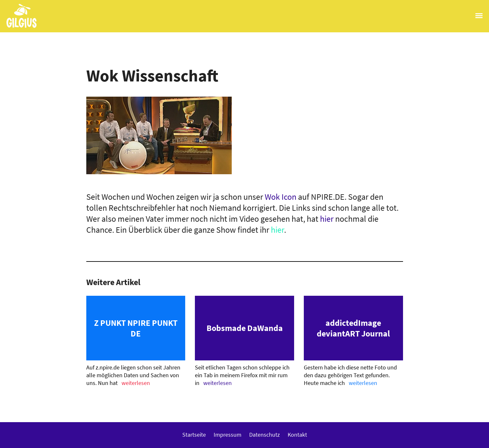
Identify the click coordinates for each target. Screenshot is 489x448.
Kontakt (297, 435)
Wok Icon (281, 197)
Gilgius (18, 27)
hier (327, 219)
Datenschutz (265, 435)
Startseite (194, 435)
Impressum (228, 435)
